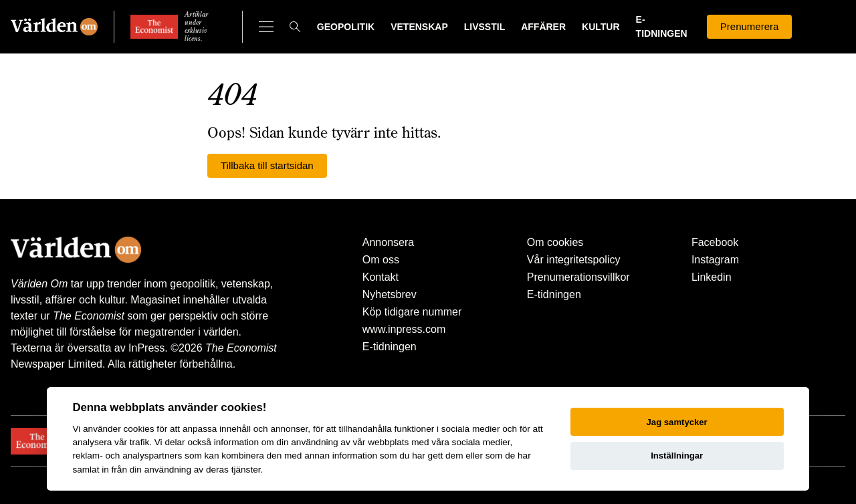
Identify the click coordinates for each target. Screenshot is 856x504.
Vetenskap (419, 27)
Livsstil (485, 27)
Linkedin (712, 277)
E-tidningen (390, 347)
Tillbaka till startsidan (267, 165)
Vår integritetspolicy (574, 260)
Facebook (715, 242)
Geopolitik (346, 27)
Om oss (381, 260)
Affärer (543, 27)
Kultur (601, 27)
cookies (138, 429)
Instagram (715, 260)
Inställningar (677, 456)
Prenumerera (750, 26)
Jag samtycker (677, 422)
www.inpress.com (404, 329)
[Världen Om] (54, 27)
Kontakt (381, 277)
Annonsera (388, 242)
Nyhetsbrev (390, 294)
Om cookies (555, 242)
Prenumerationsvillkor (578, 277)
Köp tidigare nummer (412, 312)
